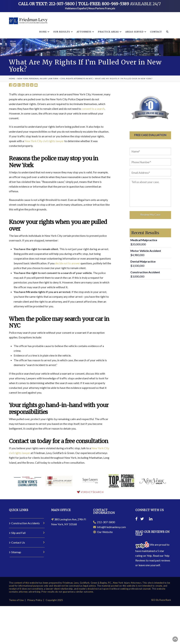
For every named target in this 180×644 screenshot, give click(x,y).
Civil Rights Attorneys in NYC (77, 79)
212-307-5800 (104, 522)
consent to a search (93, 109)
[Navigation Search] (167, 31)
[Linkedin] (151, 519)
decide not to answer (67, 263)
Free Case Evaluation (150, 135)
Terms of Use (16, 600)
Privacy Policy (35, 600)
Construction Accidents (24, 523)
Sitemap (15, 552)
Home (12, 79)
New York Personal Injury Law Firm (38, 79)
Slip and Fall (17, 533)
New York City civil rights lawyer (44, 141)
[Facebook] (136, 519)
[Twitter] (142, 519)
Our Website (103, 532)
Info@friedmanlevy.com (110, 527)
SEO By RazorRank (161, 600)
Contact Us (17, 542)
